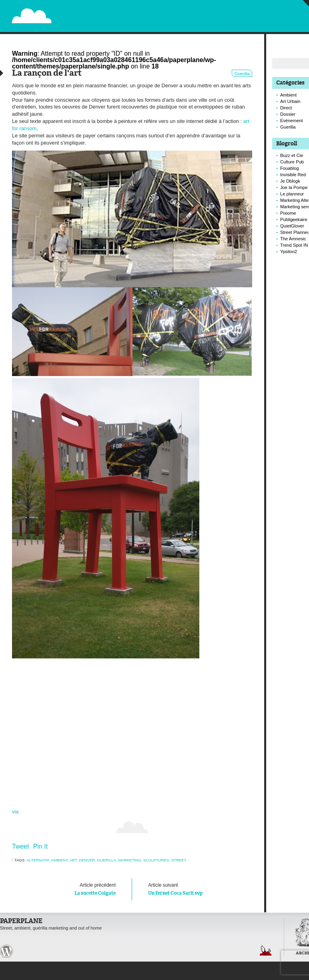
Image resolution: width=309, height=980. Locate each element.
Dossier (288, 114)
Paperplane (81, 11)
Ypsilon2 (289, 252)
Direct (286, 108)
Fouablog (290, 168)
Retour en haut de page (266, 951)
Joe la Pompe (294, 187)
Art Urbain (290, 101)
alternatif (38, 860)
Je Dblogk (290, 181)
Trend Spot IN (294, 245)
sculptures (156, 860)
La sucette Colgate (72, 888)
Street (179, 860)
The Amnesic (293, 239)
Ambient (60, 860)
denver (87, 860)
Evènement (292, 121)
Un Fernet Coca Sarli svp (192, 888)
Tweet (21, 846)
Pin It (40, 846)
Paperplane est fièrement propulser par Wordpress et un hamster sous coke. (6, 951)
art (73, 860)
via (15, 812)
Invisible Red (293, 175)
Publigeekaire (294, 219)
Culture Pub (292, 162)
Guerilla (242, 74)
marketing (129, 860)
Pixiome (288, 213)
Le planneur (292, 194)
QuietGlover (292, 226)
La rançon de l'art (47, 73)
